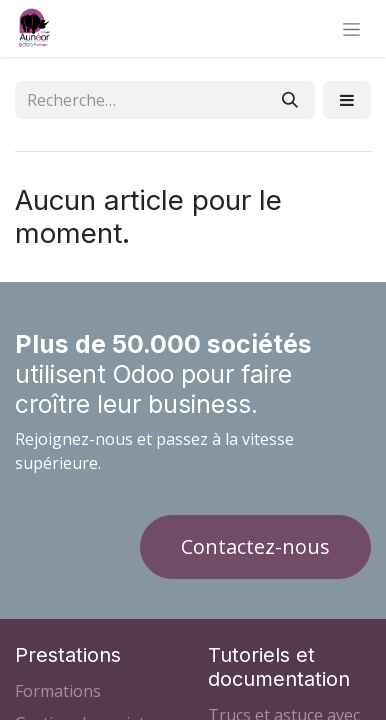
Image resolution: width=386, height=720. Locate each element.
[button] (347, 100)
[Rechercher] (290, 100)
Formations (58, 691)
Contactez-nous (255, 546)
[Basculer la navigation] (351, 28)
